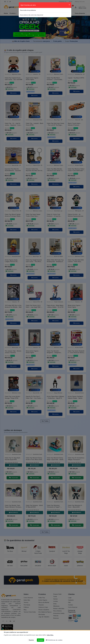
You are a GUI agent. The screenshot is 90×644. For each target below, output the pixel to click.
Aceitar (40, 640)
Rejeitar (31, 640)
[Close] (69, 5)
